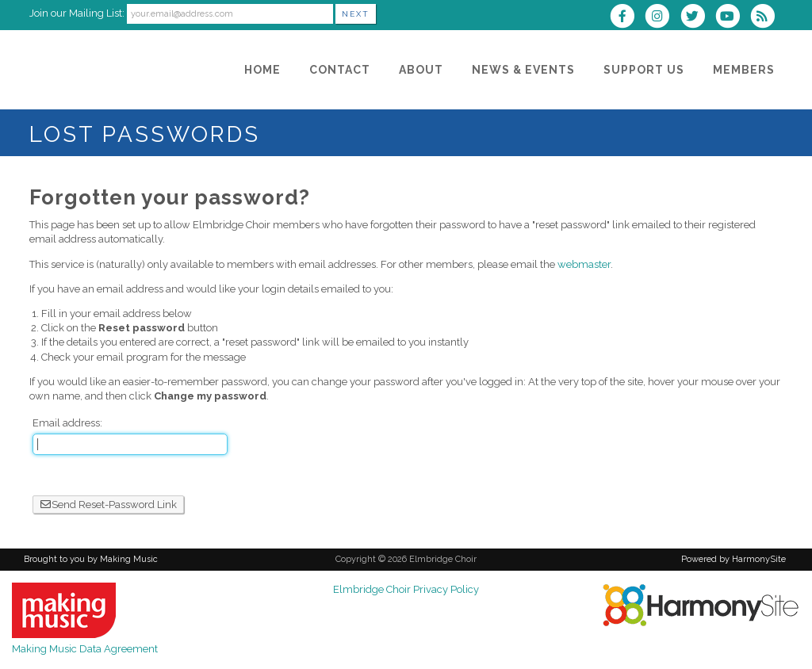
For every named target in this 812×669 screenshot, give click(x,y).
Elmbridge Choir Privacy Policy (406, 589)
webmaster (584, 264)
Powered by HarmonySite (733, 559)
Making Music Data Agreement (85, 649)
